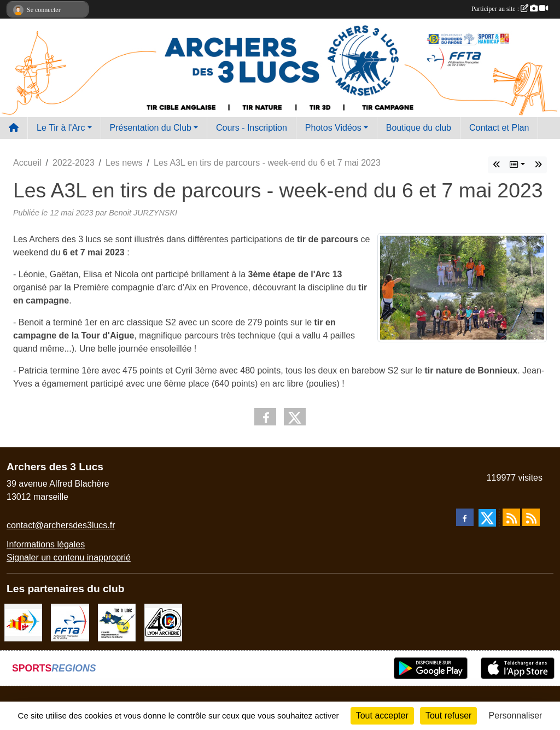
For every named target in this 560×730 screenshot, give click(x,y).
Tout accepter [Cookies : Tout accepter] (382, 716)
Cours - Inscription (252, 128)
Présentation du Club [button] (151, 128)
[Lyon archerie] (163, 622)
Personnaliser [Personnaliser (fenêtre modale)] (516, 716)
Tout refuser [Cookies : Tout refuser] (448, 716)
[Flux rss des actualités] (511, 517)
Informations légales (46, 544)
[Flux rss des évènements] (531, 517)
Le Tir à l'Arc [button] (61, 128)
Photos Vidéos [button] (333, 128)
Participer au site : (510, 9)
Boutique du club (419, 128)
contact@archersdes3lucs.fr (61, 525)
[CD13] (117, 622)
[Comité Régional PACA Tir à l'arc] (23, 622)
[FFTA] (70, 622)
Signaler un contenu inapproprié (69, 557)
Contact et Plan (499, 128)
